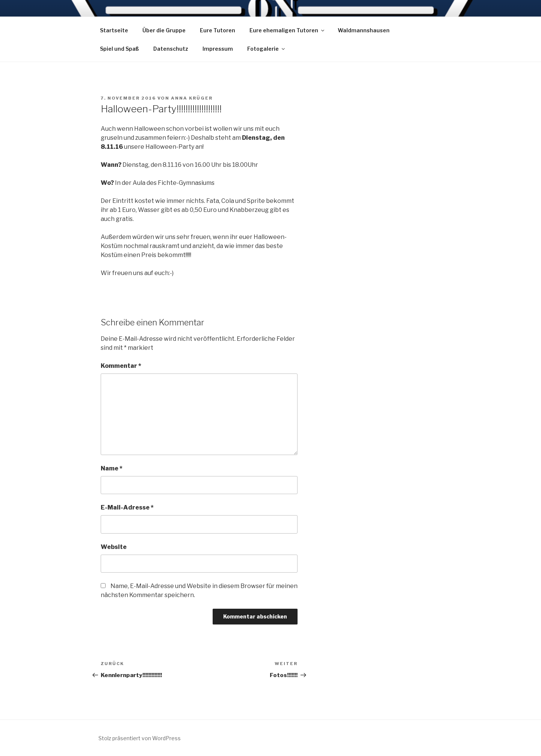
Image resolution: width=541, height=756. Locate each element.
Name (112, 468)
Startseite (114, 30)
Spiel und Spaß (119, 49)
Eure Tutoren (218, 30)
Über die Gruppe (164, 30)
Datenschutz (171, 49)
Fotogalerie (267, 49)
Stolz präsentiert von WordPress (140, 738)
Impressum (218, 49)
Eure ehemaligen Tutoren (287, 30)
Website (114, 547)
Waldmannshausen (364, 30)
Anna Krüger (192, 98)
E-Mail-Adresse (127, 507)
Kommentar (121, 366)
